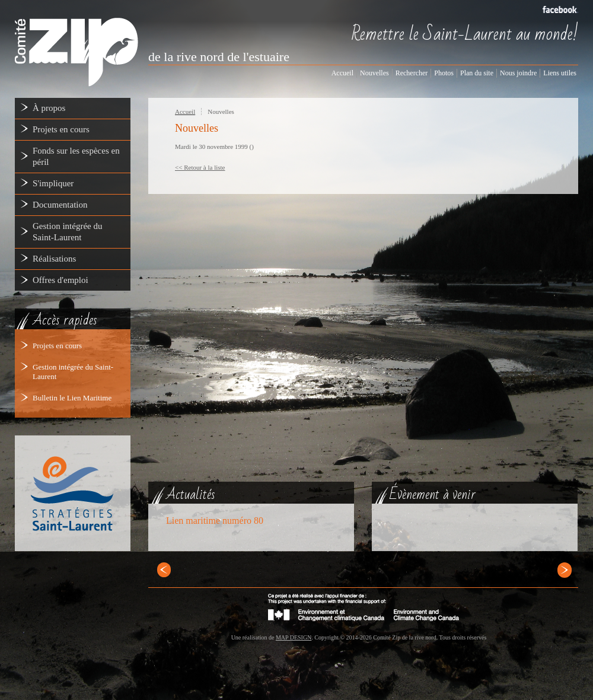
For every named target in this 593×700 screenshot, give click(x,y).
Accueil (185, 112)
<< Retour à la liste (200, 167)
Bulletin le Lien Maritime (72, 398)
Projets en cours (57, 346)
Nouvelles (221, 112)
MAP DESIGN (294, 637)
